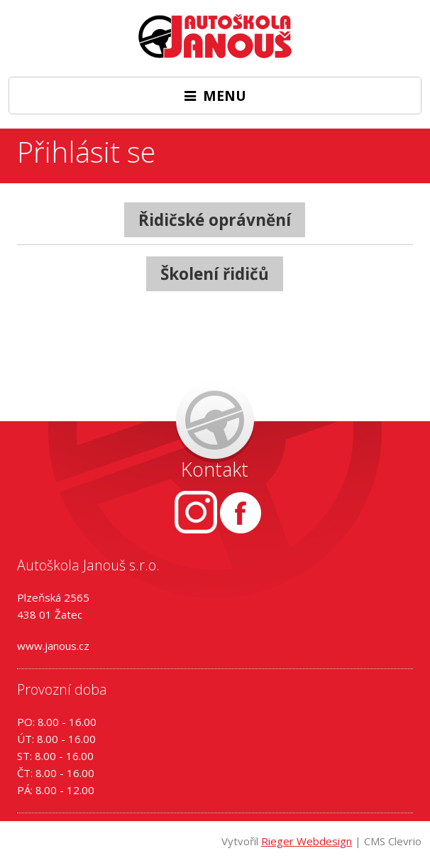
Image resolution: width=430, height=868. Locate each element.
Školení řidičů (215, 274)
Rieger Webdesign (307, 841)
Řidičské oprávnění (215, 220)
